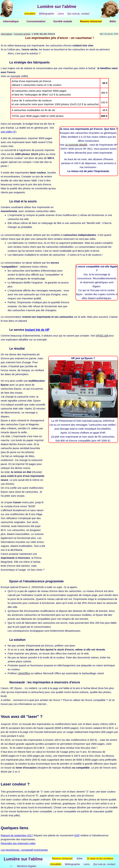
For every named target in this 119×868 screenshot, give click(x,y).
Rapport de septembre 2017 (17, 835)
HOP (77, 835)
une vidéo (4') (8, 132)
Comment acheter (22, 34)
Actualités (30, 14)
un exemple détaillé (76, 145)
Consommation (36, 21)
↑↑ (11, 866)
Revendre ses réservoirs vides (18, 843)
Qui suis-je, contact (78, 14)
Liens (61, 14)
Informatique (11, 21)
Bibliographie (47, 14)
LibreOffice (24, 673)
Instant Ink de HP (37, 330)
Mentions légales (27, 866)
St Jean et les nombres (100, 858)
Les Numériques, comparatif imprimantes (24, 850)
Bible (113, 21)
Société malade (63, 21)
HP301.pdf (102, 336)
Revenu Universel (91, 21)
